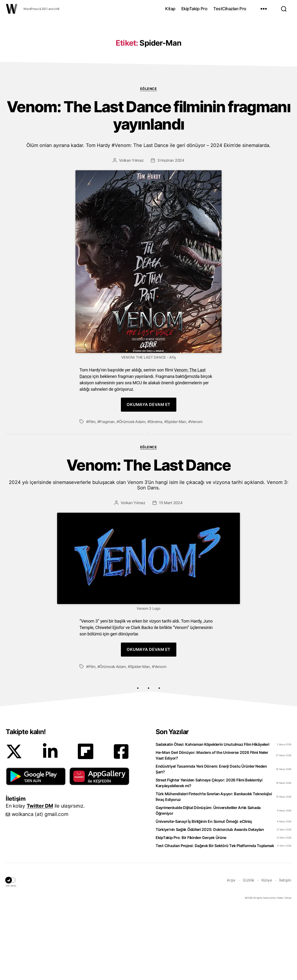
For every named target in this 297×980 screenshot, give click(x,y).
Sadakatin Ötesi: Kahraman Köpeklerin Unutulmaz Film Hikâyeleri (212, 816)
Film (92, 493)
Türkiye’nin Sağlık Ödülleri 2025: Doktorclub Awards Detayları (210, 901)
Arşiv (231, 951)
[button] (36, 848)
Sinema (156, 493)
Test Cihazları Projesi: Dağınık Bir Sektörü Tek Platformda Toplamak (215, 917)
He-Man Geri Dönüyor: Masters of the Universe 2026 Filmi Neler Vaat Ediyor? (212, 827)
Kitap (170, 9)
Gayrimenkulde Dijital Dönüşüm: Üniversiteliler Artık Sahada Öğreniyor (208, 882)
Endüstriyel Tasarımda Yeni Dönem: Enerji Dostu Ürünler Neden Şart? (211, 840)
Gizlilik (249, 951)
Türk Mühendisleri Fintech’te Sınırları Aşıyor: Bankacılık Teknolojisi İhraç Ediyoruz (214, 868)
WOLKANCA (12, 9)
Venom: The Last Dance (148, 545)
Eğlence (149, 160)
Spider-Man (176, 493)
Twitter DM (40, 877)
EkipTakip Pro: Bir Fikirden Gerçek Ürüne (191, 909)
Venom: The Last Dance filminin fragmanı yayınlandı (148, 195)
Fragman (107, 493)
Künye (267, 951)
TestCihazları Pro (230, 9)
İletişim (285, 951)
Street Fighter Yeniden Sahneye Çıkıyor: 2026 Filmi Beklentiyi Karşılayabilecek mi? (209, 854)
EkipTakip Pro (194, 9)
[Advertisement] (148, 55)
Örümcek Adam (132, 493)
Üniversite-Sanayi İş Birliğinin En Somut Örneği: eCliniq (204, 893)
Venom (196, 493)
